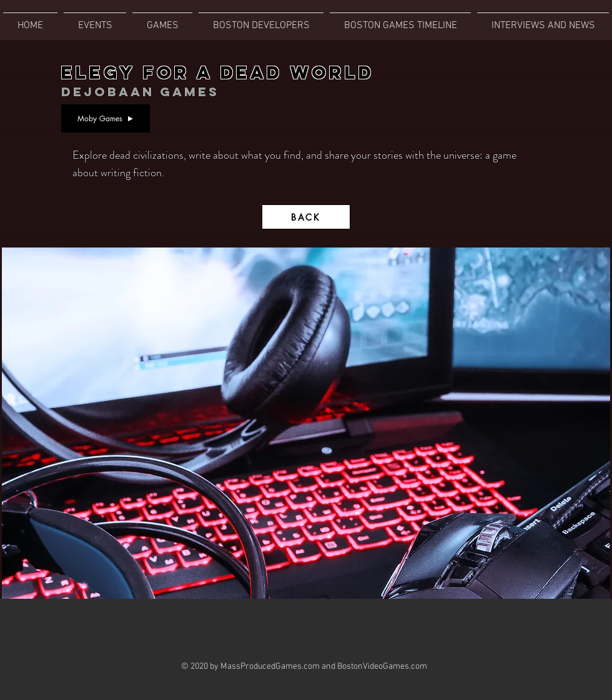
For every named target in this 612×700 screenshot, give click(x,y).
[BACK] (306, 217)
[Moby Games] (106, 118)
